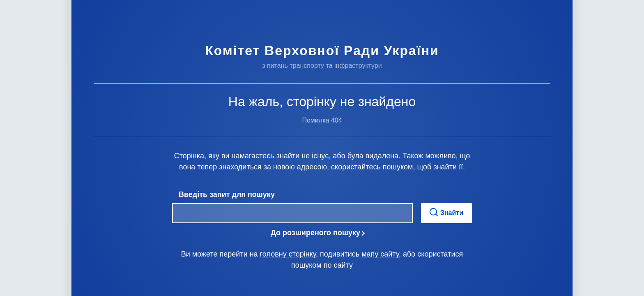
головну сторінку (288, 254)
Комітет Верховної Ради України (322, 51)
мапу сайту (380, 254)
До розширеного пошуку (315, 233)
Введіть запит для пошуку (227, 194)
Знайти (446, 212)
